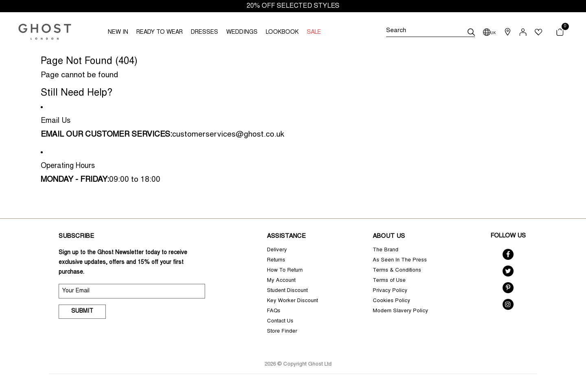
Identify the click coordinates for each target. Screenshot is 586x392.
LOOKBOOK (282, 33)
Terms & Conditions (397, 271)
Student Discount (287, 291)
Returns (276, 260)
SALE (314, 33)
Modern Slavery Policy (400, 311)
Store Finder (282, 332)
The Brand (386, 250)
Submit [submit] (82, 311)
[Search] (431, 32)
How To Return (285, 271)
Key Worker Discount (292, 301)
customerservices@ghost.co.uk (228, 135)
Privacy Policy (390, 291)
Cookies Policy (391, 301)
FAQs (274, 311)
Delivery (277, 250)
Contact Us (280, 321)
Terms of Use (389, 281)
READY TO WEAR (160, 33)
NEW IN (118, 33)
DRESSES (204, 33)
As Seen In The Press (400, 260)
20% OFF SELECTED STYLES (293, 6)
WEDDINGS (242, 33)
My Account (281, 281)
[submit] (471, 32)
